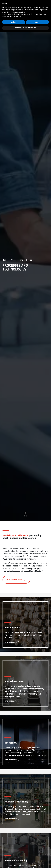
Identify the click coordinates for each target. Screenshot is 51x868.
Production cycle (16, 591)
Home (5, 260)
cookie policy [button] (20, 12)
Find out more (12, 653)
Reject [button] (14, 22)
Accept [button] (37, 22)
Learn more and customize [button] (25, 28)
